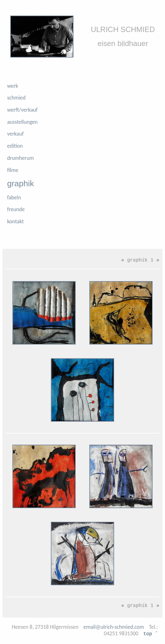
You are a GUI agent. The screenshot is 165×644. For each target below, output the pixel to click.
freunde (16, 209)
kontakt (16, 221)
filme (13, 170)
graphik (21, 183)
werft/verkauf (22, 110)
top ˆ (151, 633)
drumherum (20, 158)
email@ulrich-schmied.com (114, 627)
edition (15, 146)
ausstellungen (22, 122)
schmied (16, 98)
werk (13, 86)
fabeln (14, 197)
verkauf (15, 134)
